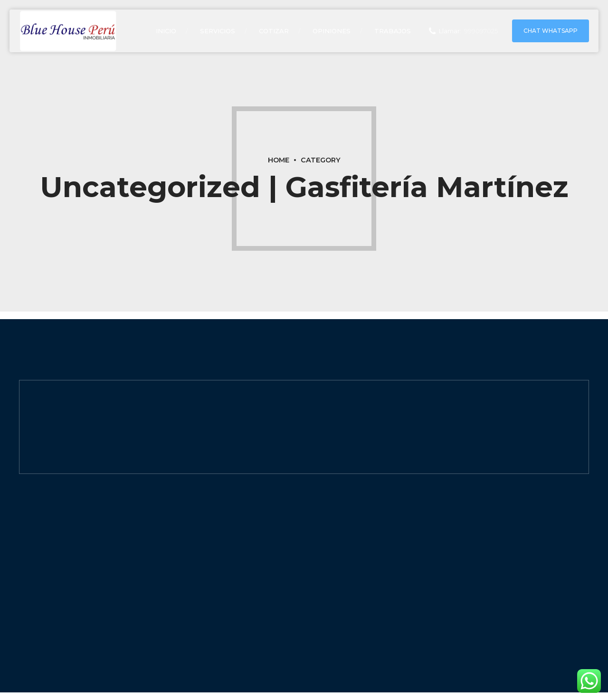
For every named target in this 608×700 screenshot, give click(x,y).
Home (279, 160)
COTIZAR (274, 31)
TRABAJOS (393, 31)
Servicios (218, 31)
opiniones (332, 31)
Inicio (166, 31)
